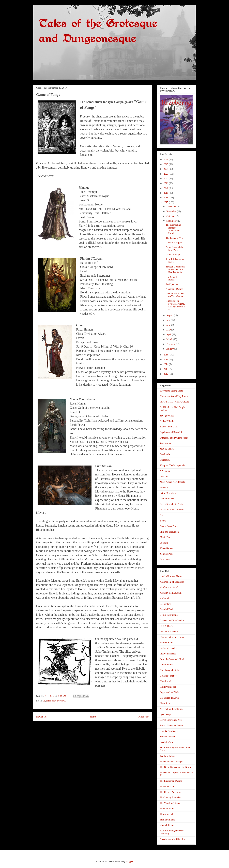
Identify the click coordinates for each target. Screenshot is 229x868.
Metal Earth (165, 703)
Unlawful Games (168, 825)
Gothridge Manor (168, 676)
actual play (51, 701)
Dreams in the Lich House (172, 637)
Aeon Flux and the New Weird (175, 249)
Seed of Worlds (167, 742)
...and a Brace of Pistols (171, 576)
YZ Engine (165, 471)
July (169, 320)
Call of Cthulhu (167, 421)
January (170, 349)
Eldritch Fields (167, 643)
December (171, 207)
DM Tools (165, 477)
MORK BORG (167, 449)
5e (44, 701)
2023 (166, 174)
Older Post (144, 717)
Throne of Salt (167, 814)
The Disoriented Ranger (171, 762)
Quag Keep (165, 715)
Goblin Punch (166, 665)
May (169, 330)
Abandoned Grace (174, 289)
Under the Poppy (174, 243)
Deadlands (165, 454)
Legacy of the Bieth (169, 692)
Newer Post (42, 717)
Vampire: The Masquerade (172, 465)
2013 (166, 369)
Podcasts (164, 543)
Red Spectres (172, 284)
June (169, 325)
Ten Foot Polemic (168, 756)
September (172, 221)
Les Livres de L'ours (170, 698)
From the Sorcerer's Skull (172, 659)
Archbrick (165, 598)
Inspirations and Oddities (172, 510)
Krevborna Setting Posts (171, 391)
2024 (166, 169)
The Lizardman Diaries (171, 781)
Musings (164, 488)
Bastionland (166, 604)
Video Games (166, 548)
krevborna (61, 701)
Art (162, 515)
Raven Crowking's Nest (171, 720)
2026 (166, 160)
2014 (166, 364)
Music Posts (166, 537)
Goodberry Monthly (169, 670)
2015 (166, 360)
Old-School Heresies (171, 278)
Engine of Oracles (168, 648)
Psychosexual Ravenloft (171, 432)
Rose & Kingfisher (169, 731)
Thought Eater (167, 809)
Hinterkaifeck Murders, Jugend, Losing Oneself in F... (175, 305)
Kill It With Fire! (168, 687)
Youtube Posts (167, 554)
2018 (166, 198)
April (169, 334)
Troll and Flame (167, 820)
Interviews (165, 559)
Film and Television (169, 532)
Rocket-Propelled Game (171, 725)
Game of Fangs (173, 255)
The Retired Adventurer (171, 792)
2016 (166, 355)
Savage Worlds (167, 416)
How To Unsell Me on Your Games (175, 295)
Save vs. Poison (167, 737)
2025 (166, 164)
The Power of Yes (174, 238)
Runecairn (165, 460)
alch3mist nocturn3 (169, 587)
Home (93, 717)
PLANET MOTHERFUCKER (174, 402)
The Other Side (167, 787)
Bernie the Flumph (169, 615)
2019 (166, 193)
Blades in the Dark (169, 427)
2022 (166, 179)
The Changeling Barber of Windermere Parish (173, 229)
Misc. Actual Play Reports (172, 482)
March (170, 339)
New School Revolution (171, 709)
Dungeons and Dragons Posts (174, 438)
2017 (166, 202)
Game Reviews (167, 499)
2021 (166, 183)
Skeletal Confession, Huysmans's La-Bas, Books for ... (175, 270)
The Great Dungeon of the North (175, 767)
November (172, 211)
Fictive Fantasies (168, 654)
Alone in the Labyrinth (171, 593)
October (170, 216)
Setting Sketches (168, 493)
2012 (166, 374)
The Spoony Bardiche (170, 797)
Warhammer (166, 443)
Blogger (129, 861)
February (171, 344)
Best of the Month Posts (171, 504)
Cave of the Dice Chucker (172, 620)
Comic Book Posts (169, 526)
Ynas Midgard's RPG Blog (173, 839)
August (170, 315)
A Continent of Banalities (172, 582)
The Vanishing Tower (170, 803)
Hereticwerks (166, 681)
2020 (166, 188)
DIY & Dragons (167, 626)
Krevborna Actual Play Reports (175, 396)
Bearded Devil (167, 609)
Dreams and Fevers (169, 632)
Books (163, 521)
